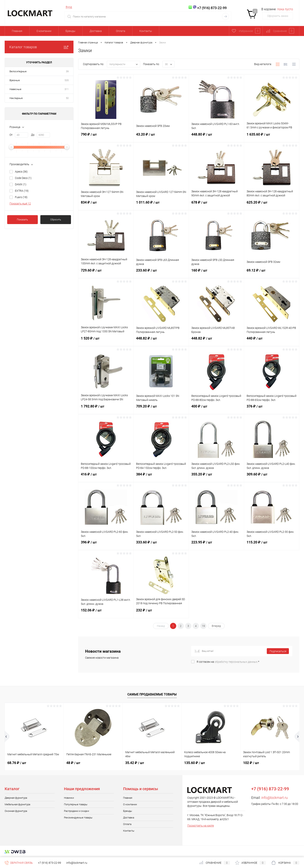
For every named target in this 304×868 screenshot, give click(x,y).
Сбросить (56, 220)
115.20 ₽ (272, 545)
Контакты (146, 31)
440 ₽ (272, 341)
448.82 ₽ (161, 341)
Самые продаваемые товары (152, 694)
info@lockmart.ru (275, 798)
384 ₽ (161, 477)
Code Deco (23, 178)
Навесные (15, 89)
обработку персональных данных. (236, 662)
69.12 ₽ (272, 273)
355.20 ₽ (216, 477)
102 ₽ (251, 763)
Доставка (96, 31)
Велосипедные (18, 71)
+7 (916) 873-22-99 (50, 863)
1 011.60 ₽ (161, 205)
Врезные (15, 80)
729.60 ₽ (106, 273)
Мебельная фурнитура (17, 804)
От (11, 135)
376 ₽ (272, 409)
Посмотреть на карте (201, 826)
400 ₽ (216, 409)
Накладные (16, 98)
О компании (44, 31)
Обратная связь (19, 863)
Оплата (121, 31)
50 (67, 98)
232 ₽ (161, 613)
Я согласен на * (228, 662)
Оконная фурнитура (16, 811)
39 (67, 71)
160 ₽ (216, 273)
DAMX (21, 184)
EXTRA (22, 191)
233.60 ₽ (161, 273)
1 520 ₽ (106, 341)
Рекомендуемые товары (78, 818)
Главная (17, 31)
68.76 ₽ (17, 763)
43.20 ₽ (161, 137)
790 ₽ (106, 137)
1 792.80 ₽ (106, 409)
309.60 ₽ (272, 477)
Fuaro (21, 197)
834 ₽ (106, 205)
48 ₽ (73, 763)
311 (67, 89)
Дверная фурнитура (16, 798)
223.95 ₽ (216, 545)
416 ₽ (106, 477)
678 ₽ (216, 205)
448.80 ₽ (216, 137)
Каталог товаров (39, 47)
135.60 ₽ (195, 763)
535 (67, 80)
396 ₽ (106, 545)
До (33, 135)
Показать (22, 220)
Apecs (21, 172)
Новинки (69, 798)
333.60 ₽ (161, 545)
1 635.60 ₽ (272, 137)
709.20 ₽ (161, 409)
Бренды (70, 31)
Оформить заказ (278, 16)
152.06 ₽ (106, 613)
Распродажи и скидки (76, 811)
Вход (69, 7)
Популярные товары (76, 804)
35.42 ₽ (135, 763)
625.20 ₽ (272, 205)
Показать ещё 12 (20, 204)
